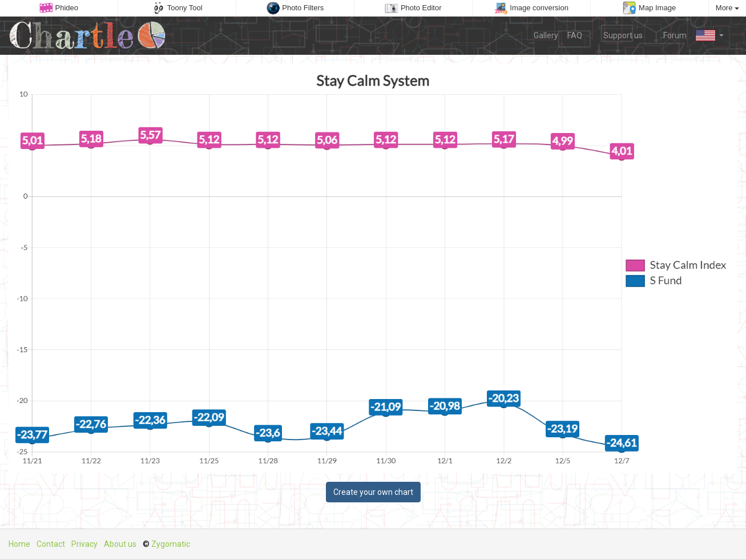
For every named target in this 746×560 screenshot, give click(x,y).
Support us (617, 35)
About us (120, 544)
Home (19, 544)
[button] (710, 35)
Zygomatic (171, 544)
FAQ (575, 35)
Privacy (84, 544)
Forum (670, 35)
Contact (51, 544)
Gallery (546, 35)
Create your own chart (373, 492)
